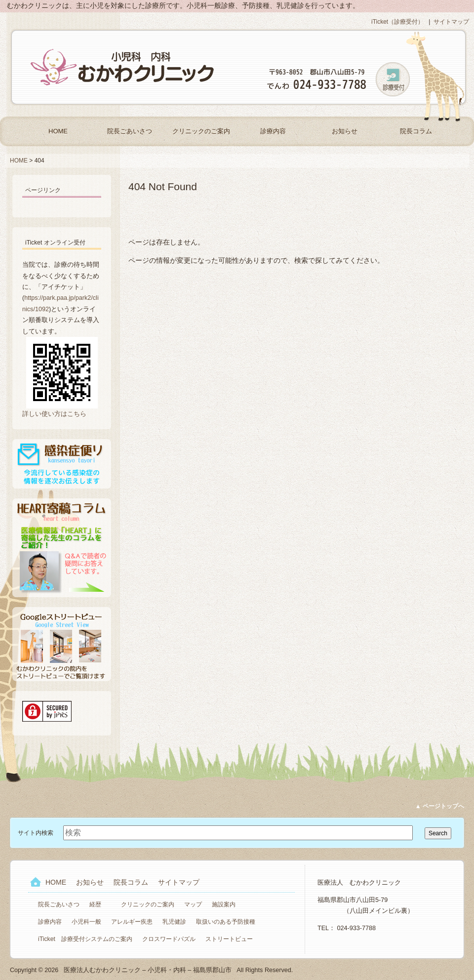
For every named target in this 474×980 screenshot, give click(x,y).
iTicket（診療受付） (397, 22)
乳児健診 (174, 922)
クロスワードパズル (169, 939)
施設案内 (224, 904)
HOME (58, 131)
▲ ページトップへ (440, 806)
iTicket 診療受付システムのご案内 (85, 939)
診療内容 (273, 131)
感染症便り (62, 464)
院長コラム (416, 131)
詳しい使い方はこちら (54, 414)
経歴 (95, 904)
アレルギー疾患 (132, 922)
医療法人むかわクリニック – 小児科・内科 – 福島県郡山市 (123, 67)
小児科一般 (86, 922)
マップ (193, 904)
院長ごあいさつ (130, 131)
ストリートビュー (229, 939)
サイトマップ (451, 22)
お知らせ (345, 131)
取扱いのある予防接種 (226, 922)
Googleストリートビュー (62, 644)
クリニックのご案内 (201, 131)
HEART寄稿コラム (62, 548)
